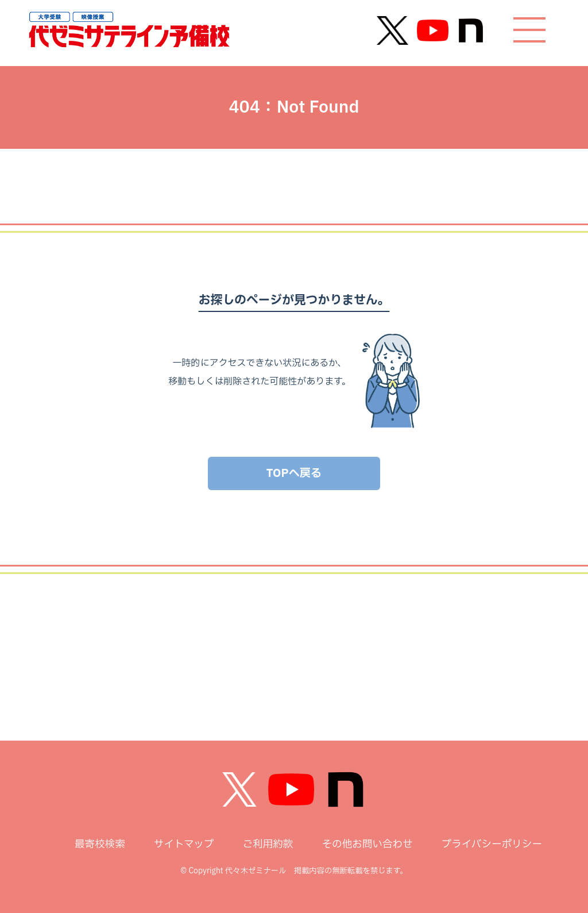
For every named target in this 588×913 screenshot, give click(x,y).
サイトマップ (184, 844)
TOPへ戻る (294, 473)
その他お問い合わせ (367, 844)
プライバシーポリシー (492, 844)
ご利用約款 (268, 844)
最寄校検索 (100, 844)
